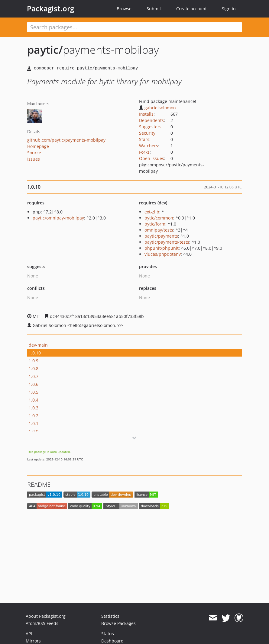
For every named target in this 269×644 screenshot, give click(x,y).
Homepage (38, 146)
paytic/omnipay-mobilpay (58, 218)
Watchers (149, 146)
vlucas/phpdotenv (163, 254)
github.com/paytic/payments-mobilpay (66, 140)
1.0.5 (34, 392)
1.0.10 (35, 353)
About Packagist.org (46, 616)
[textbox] (134, 27)
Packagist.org (50, 8)
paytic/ (45, 50)
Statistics (110, 616)
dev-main (38, 345)
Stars (144, 139)
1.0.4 (34, 400)
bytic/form (155, 224)
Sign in (229, 9)
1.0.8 (34, 368)
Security (147, 133)
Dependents (151, 120)
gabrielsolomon (157, 108)
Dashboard (112, 641)
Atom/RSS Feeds (42, 623)
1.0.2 (34, 416)
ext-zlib (152, 212)
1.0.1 (34, 423)
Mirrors (33, 641)
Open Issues (152, 158)
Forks (144, 152)
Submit (154, 9)
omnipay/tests (159, 230)
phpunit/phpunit (162, 248)
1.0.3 (34, 408)
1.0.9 (34, 361)
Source (34, 153)
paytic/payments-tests (167, 242)
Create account (191, 9)
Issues (34, 159)
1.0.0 (34, 431)
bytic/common (159, 218)
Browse (124, 9)
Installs (146, 114)
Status (108, 634)
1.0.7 (34, 376)
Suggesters (150, 127)
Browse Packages (118, 623)
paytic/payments (161, 236)
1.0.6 (34, 384)
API (29, 634)
